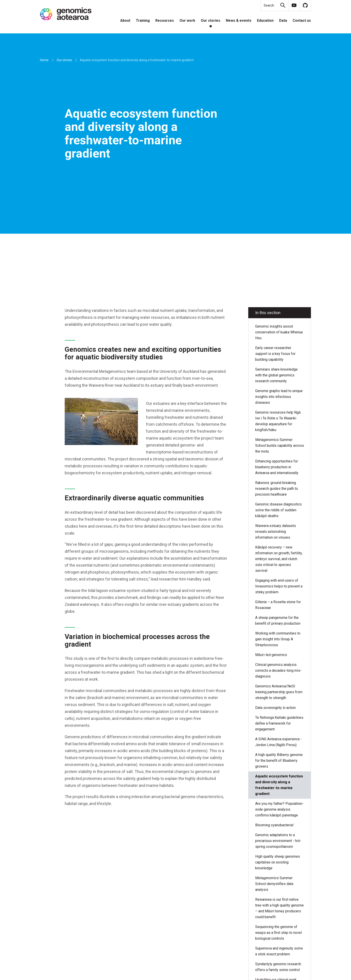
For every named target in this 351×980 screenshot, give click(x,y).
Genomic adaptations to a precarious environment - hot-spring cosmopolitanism (278, 841)
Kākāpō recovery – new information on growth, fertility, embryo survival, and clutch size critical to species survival (279, 559)
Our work (187, 21)
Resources (165, 21)
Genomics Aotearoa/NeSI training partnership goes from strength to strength (279, 692)
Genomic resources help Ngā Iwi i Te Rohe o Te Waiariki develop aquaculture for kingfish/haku (278, 421)
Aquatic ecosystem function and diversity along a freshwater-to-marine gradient (279, 785)
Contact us (302, 21)
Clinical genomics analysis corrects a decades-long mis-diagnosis (278, 670)
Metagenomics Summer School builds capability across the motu (280, 446)
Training (143, 21)
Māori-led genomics (271, 655)
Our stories (211, 21)
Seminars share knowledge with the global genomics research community (276, 375)
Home (44, 60)
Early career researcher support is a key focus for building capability (275, 354)
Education (265, 21)
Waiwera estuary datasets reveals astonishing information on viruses (276, 532)
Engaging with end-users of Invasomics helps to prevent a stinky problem (279, 586)
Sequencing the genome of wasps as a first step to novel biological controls (278, 933)
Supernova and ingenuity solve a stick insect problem (279, 951)
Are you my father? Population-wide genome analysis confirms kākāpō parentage (279, 809)
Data (283, 21)
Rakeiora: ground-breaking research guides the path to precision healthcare (277, 489)
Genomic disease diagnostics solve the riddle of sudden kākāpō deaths (278, 510)
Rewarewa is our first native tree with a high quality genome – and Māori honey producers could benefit (279, 908)
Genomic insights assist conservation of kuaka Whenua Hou (279, 332)
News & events (239, 21)
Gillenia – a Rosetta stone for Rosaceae (278, 605)
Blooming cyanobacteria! (274, 825)
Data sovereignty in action (276, 708)
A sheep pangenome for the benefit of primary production (278, 621)
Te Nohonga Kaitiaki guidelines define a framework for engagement (279, 723)
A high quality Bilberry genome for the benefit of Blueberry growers (279, 761)
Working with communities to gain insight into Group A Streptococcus (278, 639)
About (125, 21)
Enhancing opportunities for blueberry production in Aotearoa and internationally (277, 467)
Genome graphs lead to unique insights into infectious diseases (279, 397)
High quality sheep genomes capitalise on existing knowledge (278, 862)
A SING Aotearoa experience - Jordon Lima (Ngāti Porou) (279, 742)
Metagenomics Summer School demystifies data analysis (274, 884)
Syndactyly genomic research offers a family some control (278, 967)
